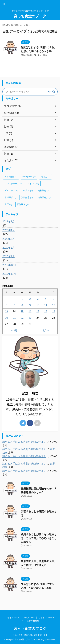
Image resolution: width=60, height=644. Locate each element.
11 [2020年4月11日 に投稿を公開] (46, 305)
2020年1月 (9, 256)
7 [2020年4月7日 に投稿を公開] (14, 305)
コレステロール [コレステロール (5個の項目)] (14, 184)
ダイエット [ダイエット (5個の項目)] (11, 191)
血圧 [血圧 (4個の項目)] (8, 204)
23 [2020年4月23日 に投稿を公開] (30, 318)
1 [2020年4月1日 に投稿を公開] (22, 299)
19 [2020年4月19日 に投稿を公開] (54, 312)
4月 (22, 25)
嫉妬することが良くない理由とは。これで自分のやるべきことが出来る (39, 538)
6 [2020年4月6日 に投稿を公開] (6, 305)
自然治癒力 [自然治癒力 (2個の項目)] (45, 197)
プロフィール (29, 618)
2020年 (15, 25)
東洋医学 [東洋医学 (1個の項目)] (10, 197)
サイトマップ (13, 618)
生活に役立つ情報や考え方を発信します (30, 635)
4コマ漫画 (42, 55)
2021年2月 (9, 222)
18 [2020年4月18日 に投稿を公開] (46, 312)
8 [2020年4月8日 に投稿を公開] (22, 305)
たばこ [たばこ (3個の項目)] (46, 177)
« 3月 (14, 331)
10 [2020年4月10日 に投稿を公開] (38, 305)
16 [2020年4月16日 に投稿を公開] (30, 312)
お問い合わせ (33, 621)
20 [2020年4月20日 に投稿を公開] (6, 318)
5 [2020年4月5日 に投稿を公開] (54, 299)
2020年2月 (9, 248)
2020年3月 (9, 239)
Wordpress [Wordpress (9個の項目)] (29, 177)
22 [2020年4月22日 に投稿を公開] (22, 318)
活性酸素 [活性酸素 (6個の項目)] (27, 197)
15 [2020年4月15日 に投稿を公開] (22, 312)
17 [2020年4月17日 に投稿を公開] (38, 312)
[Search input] (26, 92)
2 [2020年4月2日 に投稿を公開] (30, 299)
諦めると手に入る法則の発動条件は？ (24, 442)
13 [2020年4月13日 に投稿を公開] (6, 312)
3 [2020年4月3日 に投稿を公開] (38, 299)
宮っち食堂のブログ (30, 16)
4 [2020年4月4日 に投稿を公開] (46, 299)
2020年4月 (9, 230)
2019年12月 (9, 265)
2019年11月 (9, 274)
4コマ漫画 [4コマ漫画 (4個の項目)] (11, 177)
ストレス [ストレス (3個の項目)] (33, 184)
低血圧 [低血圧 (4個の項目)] (28, 191)
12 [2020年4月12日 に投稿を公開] (54, 305)
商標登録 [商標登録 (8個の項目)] (44, 191)
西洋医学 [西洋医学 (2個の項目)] (23, 204)
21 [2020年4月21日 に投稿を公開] (14, 318)
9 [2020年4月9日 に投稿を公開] (30, 305)
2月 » (46, 331)
